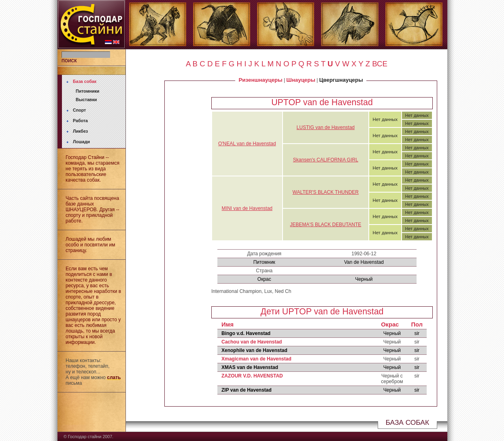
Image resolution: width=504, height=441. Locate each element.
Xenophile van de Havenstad (254, 350)
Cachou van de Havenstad (252, 342)
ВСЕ (380, 64)
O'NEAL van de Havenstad (247, 144)
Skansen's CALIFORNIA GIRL (326, 160)
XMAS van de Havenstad (250, 367)
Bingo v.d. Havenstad (246, 333)
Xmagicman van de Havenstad (256, 359)
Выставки (86, 100)
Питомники (87, 91)
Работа (80, 121)
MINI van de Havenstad (247, 208)
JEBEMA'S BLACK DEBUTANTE (325, 225)
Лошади (81, 142)
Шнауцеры (301, 80)
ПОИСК (69, 61)
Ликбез (80, 131)
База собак (85, 81)
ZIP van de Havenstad (247, 390)
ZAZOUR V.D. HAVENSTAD (252, 376)
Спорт (79, 110)
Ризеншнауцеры (260, 80)
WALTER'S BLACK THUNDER (326, 192)
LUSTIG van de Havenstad (326, 127)
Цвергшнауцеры (341, 80)
